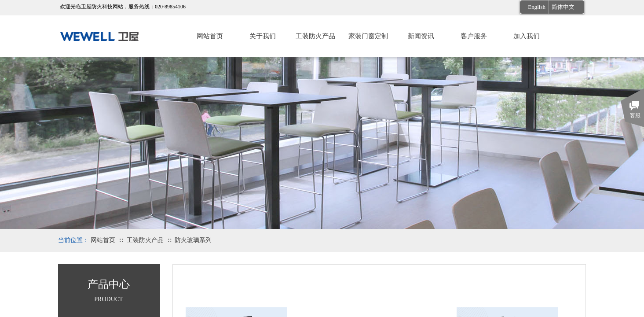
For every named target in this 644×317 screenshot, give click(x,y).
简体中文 (563, 7)
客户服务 (474, 36)
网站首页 (210, 36)
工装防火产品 (315, 36)
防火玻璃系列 (193, 240)
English (537, 7)
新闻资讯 (421, 36)
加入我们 (527, 36)
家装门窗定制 (368, 36)
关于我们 (263, 36)
